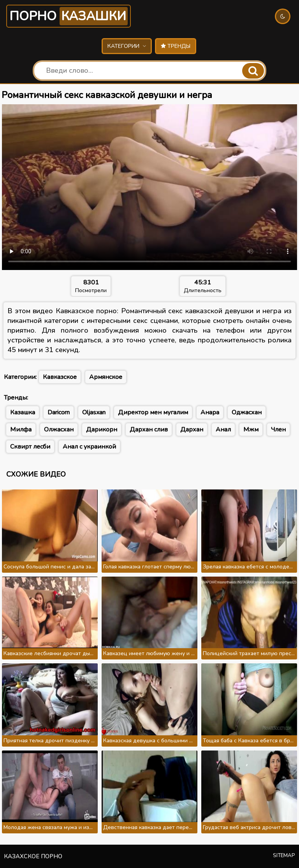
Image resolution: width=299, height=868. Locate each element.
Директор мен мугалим (153, 412)
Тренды (176, 46)
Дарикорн (102, 430)
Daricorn (59, 412)
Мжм (251, 430)
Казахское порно (33, 856)
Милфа (21, 430)
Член (278, 430)
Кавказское (60, 377)
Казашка (23, 412)
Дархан (192, 430)
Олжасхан (59, 430)
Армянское (106, 377)
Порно (69, 16)
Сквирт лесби (30, 447)
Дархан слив (149, 430)
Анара (210, 412)
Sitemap (284, 856)
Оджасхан (247, 412)
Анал (223, 430)
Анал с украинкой (89, 447)
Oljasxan (94, 412)
